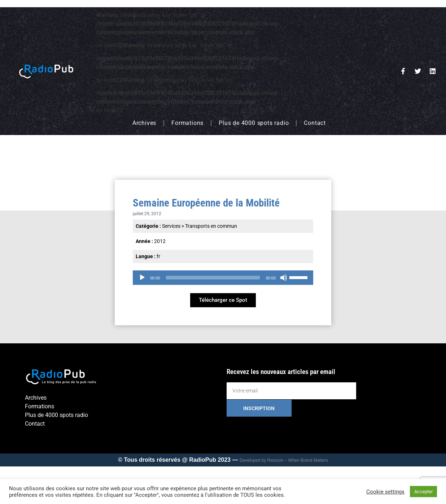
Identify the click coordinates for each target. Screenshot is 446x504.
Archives (144, 123)
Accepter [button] (423, 492)
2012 (160, 241)
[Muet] (284, 278)
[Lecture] (142, 278)
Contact (315, 123)
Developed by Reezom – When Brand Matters (284, 460)
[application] (223, 278)
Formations (187, 123)
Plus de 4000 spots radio (254, 123)
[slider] (213, 278)
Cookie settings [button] (385, 492)
